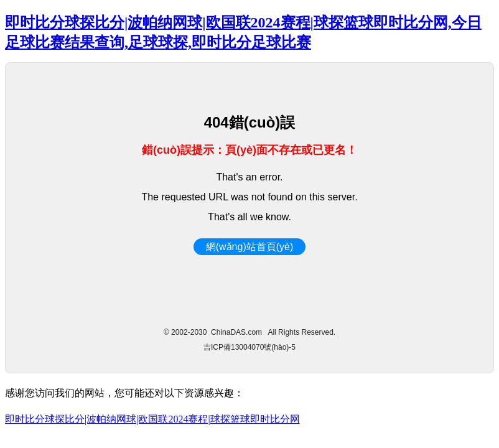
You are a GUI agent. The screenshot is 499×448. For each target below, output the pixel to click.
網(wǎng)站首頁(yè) (250, 247)
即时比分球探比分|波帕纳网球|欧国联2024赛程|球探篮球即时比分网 (152, 419)
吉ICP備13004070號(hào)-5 (250, 347)
